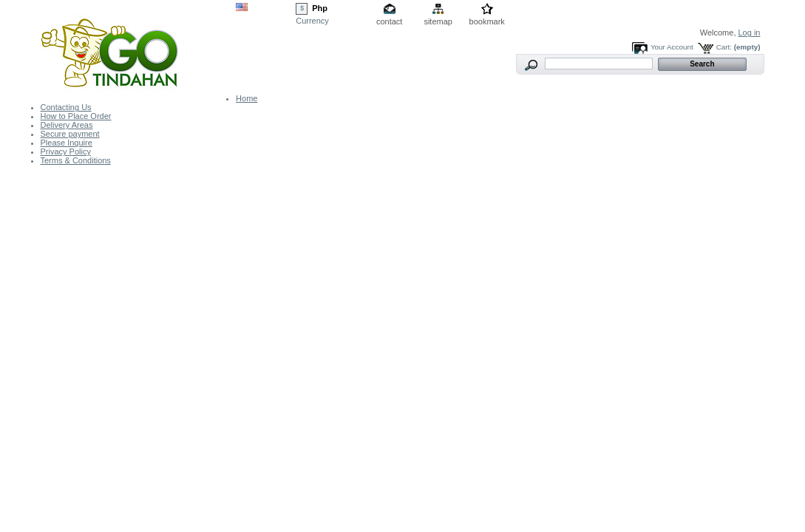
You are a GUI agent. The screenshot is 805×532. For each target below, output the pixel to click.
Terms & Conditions (76, 160)
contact (389, 21)
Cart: (724, 47)
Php (320, 8)
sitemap (438, 21)
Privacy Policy (66, 151)
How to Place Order (76, 116)
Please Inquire (67, 143)
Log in (750, 33)
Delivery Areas (67, 125)
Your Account (672, 47)
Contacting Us (66, 107)
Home (247, 98)
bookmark (487, 21)
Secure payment (70, 134)
